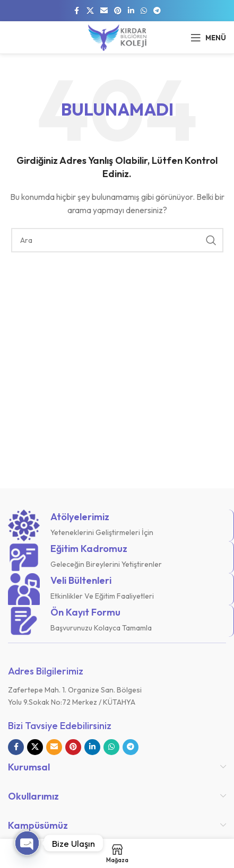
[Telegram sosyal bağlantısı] (157, 11)
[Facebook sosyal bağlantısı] (77, 11)
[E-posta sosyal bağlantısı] (104, 11)
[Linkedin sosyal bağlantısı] (131, 11)
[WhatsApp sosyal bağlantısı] (144, 11)
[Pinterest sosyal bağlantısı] (118, 11)
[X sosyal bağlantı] (90, 11)
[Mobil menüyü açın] (208, 38)
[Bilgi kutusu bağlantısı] (117, 525)
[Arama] (117, 240)
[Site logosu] (117, 37)
